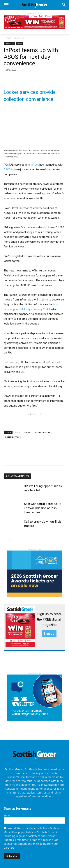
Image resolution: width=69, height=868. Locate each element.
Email (7, 815)
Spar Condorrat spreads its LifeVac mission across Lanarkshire (43, 508)
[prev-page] (6, 540)
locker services (42, 432)
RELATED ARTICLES (17, 476)
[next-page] (12, 540)
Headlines (19, 38)
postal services (13, 437)
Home (7, 38)
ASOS (7, 169)
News (19, 44)
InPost (35, 165)
